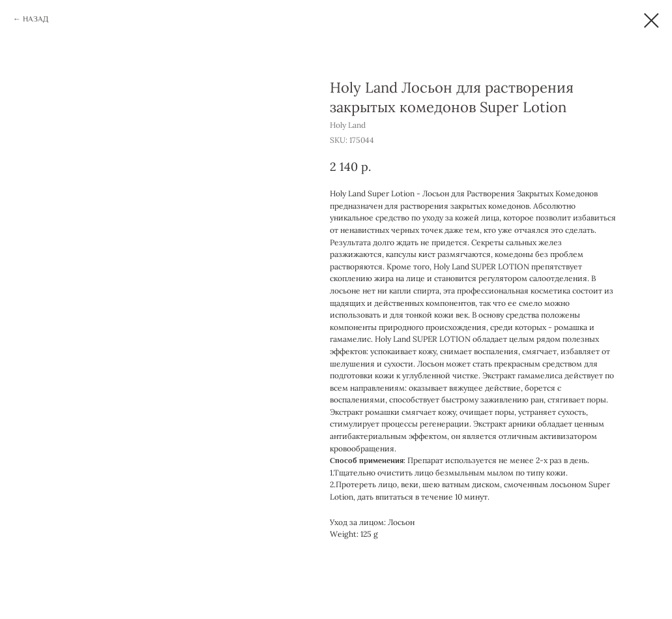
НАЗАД (36, 19)
